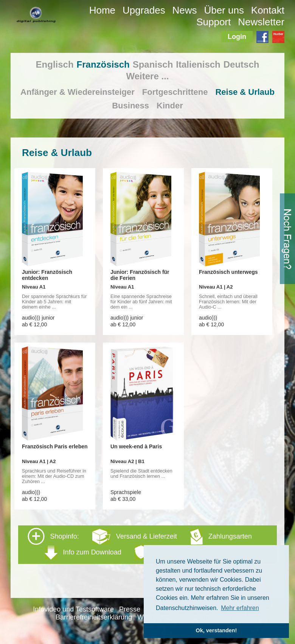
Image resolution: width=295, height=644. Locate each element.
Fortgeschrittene (175, 92)
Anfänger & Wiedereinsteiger (78, 92)
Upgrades (144, 10)
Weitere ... (148, 76)
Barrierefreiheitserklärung (94, 617)
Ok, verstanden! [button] (217, 630)
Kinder (170, 106)
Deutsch (241, 64)
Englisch (55, 64)
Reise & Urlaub (245, 92)
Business (130, 106)
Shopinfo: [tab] (140, 544)
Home (102, 10)
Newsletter (261, 22)
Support (213, 22)
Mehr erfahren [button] (240, 608)
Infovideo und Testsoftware (73, 609)
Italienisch (198, 64)
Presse (130, 609)
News (185, 10)
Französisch (103, 64)
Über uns (224, 10)
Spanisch (153, 64)
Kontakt (268, 10)
